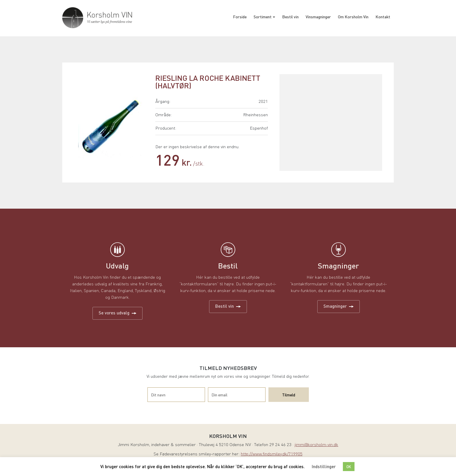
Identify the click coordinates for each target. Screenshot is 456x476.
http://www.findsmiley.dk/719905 (272, 454)
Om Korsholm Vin (353, 17)
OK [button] (349, 467)
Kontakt (383, 17)
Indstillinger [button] (324, 466)
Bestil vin (290, 17)
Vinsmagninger (318, 17)
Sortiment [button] (263, 17)
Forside (240, 17)
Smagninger (339, 306)
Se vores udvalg (117, 313)
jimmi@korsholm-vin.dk (316, 445)
